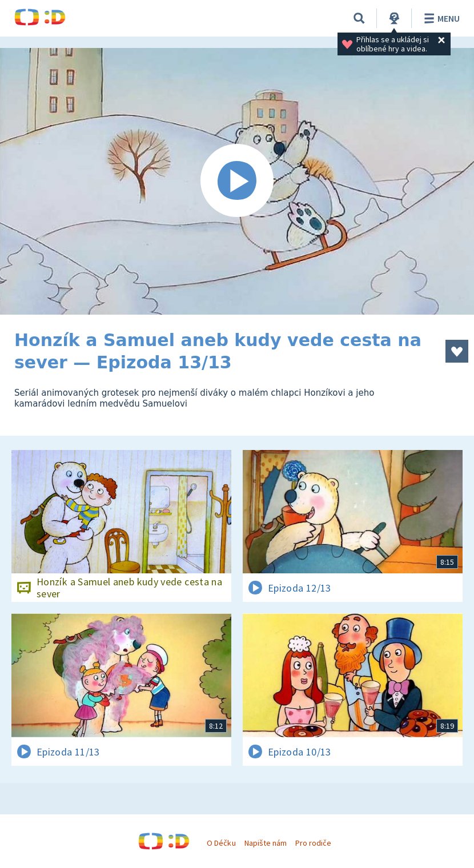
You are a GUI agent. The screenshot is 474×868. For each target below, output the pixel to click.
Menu (440, 18)
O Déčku (221, 843)
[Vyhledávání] (359, 18)
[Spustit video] (237, 181)
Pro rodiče (313, 843)
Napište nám (266, 843)
